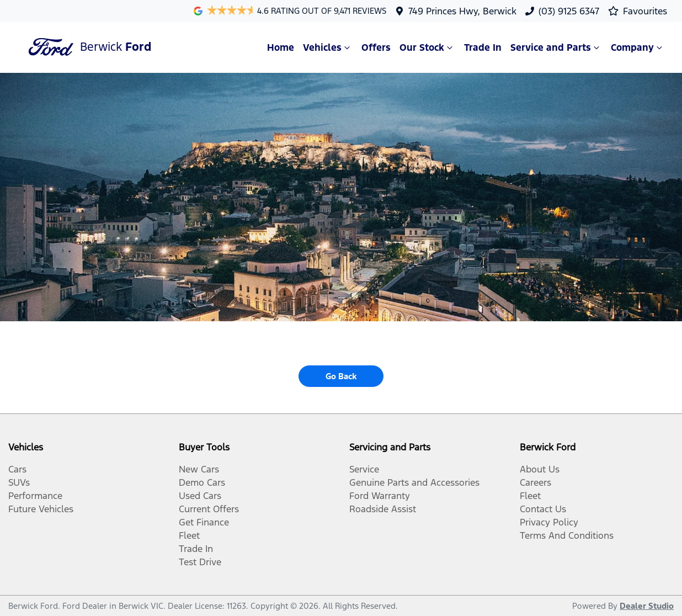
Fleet (189, 535)
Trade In (483, 47)
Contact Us (543, 509)
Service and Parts (556, 47)
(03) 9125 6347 (569, 11)
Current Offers (209, 509)
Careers (536, 482)
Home (281, 47)
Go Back (341, 376)
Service (364, 469)
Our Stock (427, 47)
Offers (376, 47)
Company (638, 47)
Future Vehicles (41, 509)
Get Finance (204, 522)
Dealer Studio (647, 606)
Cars (17, 469)
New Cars (199, 469)
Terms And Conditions (567, 535)
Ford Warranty (380, 496)
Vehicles (328, 47)
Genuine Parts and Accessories (414, 482)
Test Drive (200, 562)
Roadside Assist (383, 509)
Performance (35, 496)
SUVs (19, 482)
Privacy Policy (549, 522)
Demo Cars (202, 482)
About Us (540, 469)
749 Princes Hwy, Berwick (462, 11)
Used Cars (200, 496)
